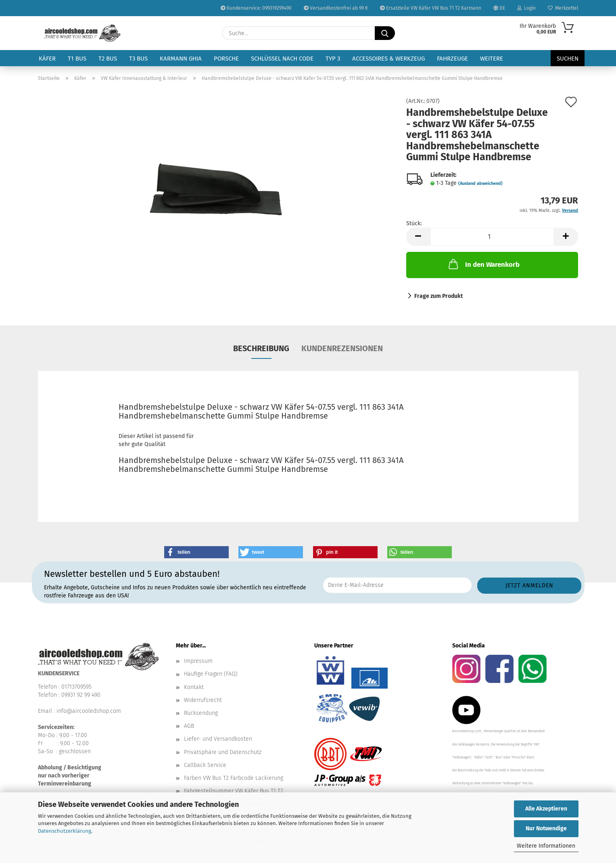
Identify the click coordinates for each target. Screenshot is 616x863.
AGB (189, 726)
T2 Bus (108, 59)
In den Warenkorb (483, 264)
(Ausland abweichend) (480, 183)
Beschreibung (261, 348)
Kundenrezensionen (342, 348)
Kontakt (194, 687)
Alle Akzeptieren (546, 809)
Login (526, 8)
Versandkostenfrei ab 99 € (336, 8)
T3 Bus (138, 59)
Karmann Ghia (181, 59)
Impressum (198, 661)
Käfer (47, 59)
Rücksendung (201, 713)
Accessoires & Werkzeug (388, 59)
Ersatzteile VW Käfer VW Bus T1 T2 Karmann (431, 8)
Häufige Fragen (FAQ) (211, 674)
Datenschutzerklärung (65, 831)
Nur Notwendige (546, 828)
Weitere (492, 59)
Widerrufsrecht (203, 700)
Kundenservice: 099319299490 (256, 8)
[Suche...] (385, 33)
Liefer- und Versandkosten (218, 739)
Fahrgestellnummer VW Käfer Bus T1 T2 (234, 791)
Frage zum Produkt (439, 296)
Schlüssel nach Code (282, 59)
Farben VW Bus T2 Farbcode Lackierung (234, 778)
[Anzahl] (492, 237)
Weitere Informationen (546, 846)
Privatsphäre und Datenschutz (223, 752)
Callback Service (205, 765)
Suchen (568, 59)
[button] (418, 237)
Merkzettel (563, 8)
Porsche (226, 59)
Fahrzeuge (452, 59)
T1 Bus (77, 59)
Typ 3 (333, 59)
